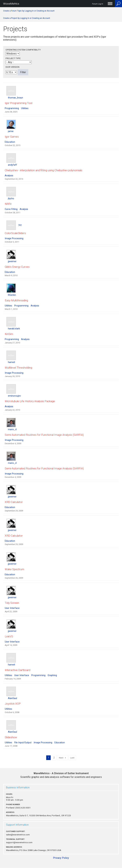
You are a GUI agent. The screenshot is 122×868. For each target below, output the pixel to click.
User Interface (12, 608)
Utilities (25, 108)
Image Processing (14, 239)
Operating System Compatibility (23, 50)
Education (10, 142)
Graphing (52, 675)
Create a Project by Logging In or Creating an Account (27, 18)
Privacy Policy (61, 858)
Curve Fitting (11, 209)
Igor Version (12, 67)
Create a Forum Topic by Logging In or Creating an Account (29, 11)
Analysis (9, 176)
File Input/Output (23, 743)
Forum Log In (98, 4)
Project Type (13, 58)
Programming (12, 108)
